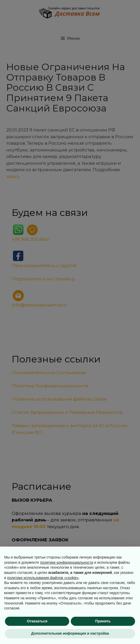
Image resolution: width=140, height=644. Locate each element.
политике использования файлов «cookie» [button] (43, 578)
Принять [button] (103, 621)
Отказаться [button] (37, 621)
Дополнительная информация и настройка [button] (70, 633)
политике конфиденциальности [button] (67, 562)
